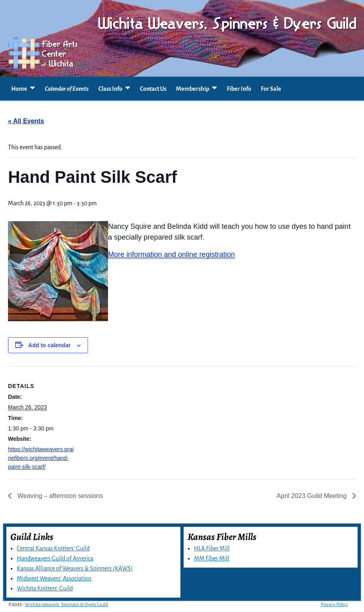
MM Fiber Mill (212, 558)
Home (19, 89)
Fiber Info (239, 89)
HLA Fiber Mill (212, 548)
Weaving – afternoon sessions (59, 496)
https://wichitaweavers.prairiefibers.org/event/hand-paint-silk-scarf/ (41, 458)
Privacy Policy (334, 605)
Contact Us (153, 89)
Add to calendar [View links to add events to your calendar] (50, 345)
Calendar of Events (67, 89)
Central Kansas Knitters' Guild (53, 548)
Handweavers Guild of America (55, 558)
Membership (193, 89)
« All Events (26, 121)
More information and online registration (171, 254)
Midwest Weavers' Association (54, 578)
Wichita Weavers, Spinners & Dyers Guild (66, 605)
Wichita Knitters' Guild (45, 588)
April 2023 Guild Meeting (312, 496)
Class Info (110, 89)
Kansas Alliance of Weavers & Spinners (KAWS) (75, 568)
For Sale (271, 89)
